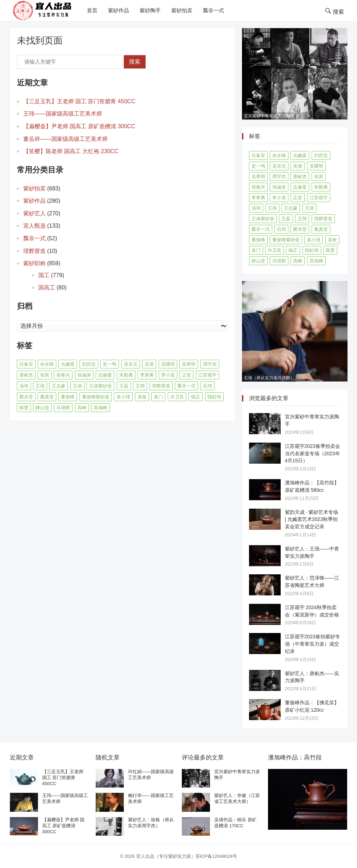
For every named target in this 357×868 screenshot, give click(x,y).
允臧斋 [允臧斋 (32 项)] (68, 364)
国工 (44, 275)
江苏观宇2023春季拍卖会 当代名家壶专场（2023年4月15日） (313, 453)
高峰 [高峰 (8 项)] (82, 408)
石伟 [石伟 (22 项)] (208, 386)
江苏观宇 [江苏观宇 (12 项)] (208, 375)
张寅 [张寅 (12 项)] (45, 375)
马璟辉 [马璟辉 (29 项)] (63, 408)
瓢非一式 (213, 10)
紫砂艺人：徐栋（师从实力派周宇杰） (151, 823)
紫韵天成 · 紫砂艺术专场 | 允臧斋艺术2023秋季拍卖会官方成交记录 (312, 520)
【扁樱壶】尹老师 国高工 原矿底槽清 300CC (79, 126)
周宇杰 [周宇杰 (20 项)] (210, 364)
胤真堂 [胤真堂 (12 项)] (47, 397)
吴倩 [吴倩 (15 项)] (149, 364)
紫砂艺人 (34, 213)
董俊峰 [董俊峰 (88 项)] (68, 397)
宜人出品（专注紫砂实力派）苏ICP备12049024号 (187, 856)
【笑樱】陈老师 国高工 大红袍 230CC (71, 151)
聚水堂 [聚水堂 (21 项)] (26, 397)
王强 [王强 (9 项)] (40, 386)
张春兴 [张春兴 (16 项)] (63, 375)
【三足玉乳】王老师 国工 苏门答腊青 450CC (79, 101)
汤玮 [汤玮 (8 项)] (24, 386)
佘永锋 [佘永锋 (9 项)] (47, 364)
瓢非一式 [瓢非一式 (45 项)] (186, 386)
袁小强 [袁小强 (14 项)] (123, 397)
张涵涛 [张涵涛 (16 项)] (84, 375)
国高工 (47, 288)
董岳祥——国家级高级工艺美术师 (65, 139)
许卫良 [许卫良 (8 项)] (177, 397)
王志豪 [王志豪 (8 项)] (59, 386)
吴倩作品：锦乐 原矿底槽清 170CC (235, 823)
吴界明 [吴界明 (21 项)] (189, 364)
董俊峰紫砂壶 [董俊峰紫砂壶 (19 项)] (96, 397)
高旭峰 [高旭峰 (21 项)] (100, 408)
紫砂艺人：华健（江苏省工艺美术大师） (237, 798)
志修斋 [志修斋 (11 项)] (105, 375)
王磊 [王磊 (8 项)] (124, 386)
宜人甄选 (34, 226)
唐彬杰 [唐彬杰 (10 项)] (26, 375)
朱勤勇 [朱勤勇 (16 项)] (126, 375)
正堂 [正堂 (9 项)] (186, 375)
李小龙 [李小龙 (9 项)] (168, 375)
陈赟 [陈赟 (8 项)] (24, 408)
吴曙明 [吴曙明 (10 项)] (168, 364)
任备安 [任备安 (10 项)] (26, 364)
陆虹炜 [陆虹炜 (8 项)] (214, 397)
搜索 (135, 62)
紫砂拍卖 (182, 10)
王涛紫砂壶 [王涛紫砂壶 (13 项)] (100, 386)
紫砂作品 (119, 10)
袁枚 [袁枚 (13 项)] (142, 397)
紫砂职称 (34, 263)
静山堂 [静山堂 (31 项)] (42, 408)
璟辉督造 (34, 251)
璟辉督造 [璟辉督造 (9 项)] (161, 386)
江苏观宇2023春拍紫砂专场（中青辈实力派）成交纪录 (313, 644)
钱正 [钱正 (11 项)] (196, 397)
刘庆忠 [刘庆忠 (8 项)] (89, 364)
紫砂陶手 (150, 10)
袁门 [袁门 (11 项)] (158, 397)
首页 (92, 10)
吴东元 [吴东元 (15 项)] (131, 364)
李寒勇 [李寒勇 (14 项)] (147, 375)
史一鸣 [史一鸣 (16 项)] (110, 364)
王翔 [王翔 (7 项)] (140, 386)
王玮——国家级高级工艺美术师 (63, 114)
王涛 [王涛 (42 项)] (77, 386)
